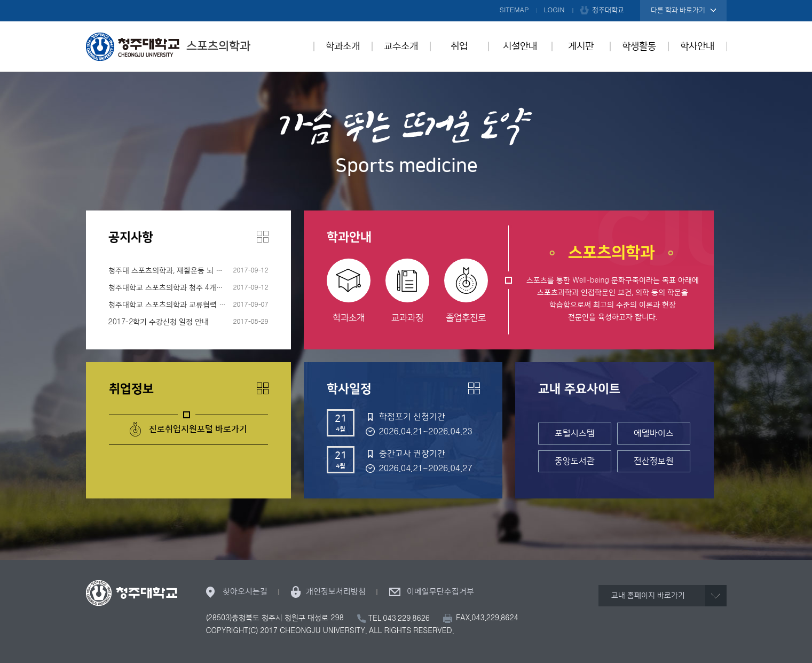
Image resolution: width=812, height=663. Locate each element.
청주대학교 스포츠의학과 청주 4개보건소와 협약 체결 (188, 288)
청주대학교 (608, 10)
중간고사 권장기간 (412, 454)
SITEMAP (514, 10)
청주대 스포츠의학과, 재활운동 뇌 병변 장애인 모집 (188, 271)
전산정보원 (654, 461)
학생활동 (639, 46)
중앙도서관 (575, 461)
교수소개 (401, 46)
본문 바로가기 (406, 1)
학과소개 (343, 46)
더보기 (263, 237)
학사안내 (697, 46)
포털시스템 (575, 433)
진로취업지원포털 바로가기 (198, 429)
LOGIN (554, 10)
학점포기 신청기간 (412, 417)
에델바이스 (654, 433)
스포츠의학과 (168, 46)
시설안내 (520, 46)
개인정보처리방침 (336, 592)
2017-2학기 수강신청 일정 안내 (159, 322)
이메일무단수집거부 (440, 592)
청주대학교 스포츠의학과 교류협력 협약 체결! (180, 305)
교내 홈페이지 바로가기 (648, 596)
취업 (459, 46)
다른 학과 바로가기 (678, 10)
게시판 (581, 46)
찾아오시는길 (245, 592)
